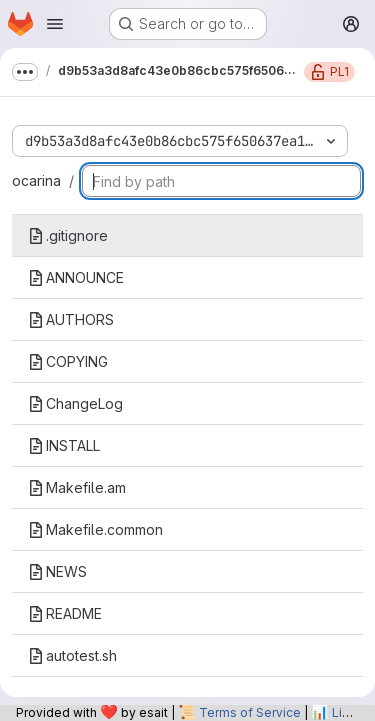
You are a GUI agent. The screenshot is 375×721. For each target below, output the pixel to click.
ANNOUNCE (76, 277)
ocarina (36, 180)
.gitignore (68, 235)
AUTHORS (71, 319)
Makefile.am (77, 487)
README (65, 613)
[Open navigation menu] (55, 24)
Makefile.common (95, 529)
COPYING (68, 361)
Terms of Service (250, 712)
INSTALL (64, 445)
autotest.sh (72, 655)
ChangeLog (75, 403)
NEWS (57, 571)
